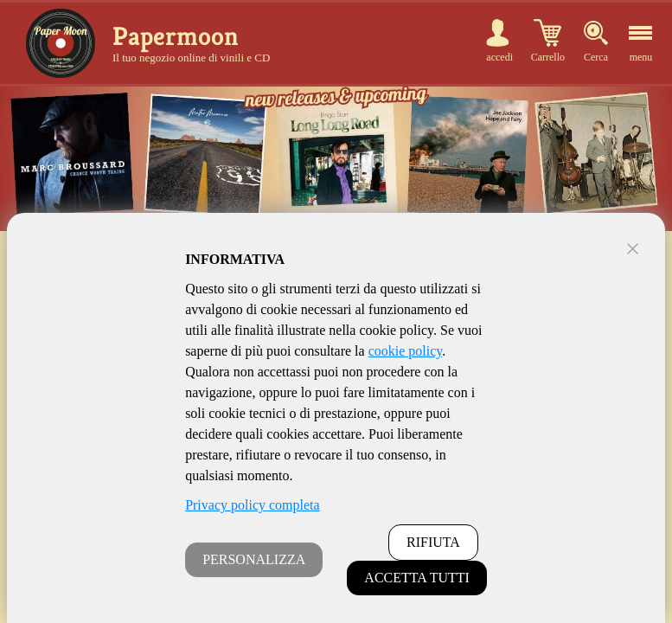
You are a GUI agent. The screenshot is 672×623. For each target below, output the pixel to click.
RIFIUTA (433, 542)
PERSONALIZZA (254, 559)
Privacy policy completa (253, 505)
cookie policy (406, 351)
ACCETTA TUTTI (417, 578)
